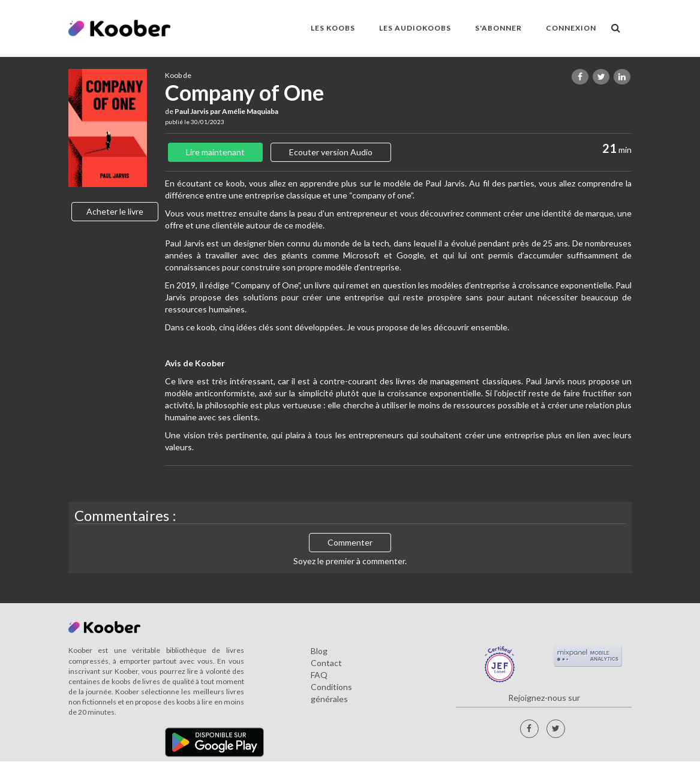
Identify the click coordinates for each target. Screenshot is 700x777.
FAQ (319, 675)
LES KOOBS (333, 28)
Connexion (571, 28)
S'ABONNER (498, 28)
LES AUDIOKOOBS (415, 28)
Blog (319, 651)
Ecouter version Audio (331, 152)
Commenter (350, 542)
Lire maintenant (215, 152)
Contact (326, 663)
